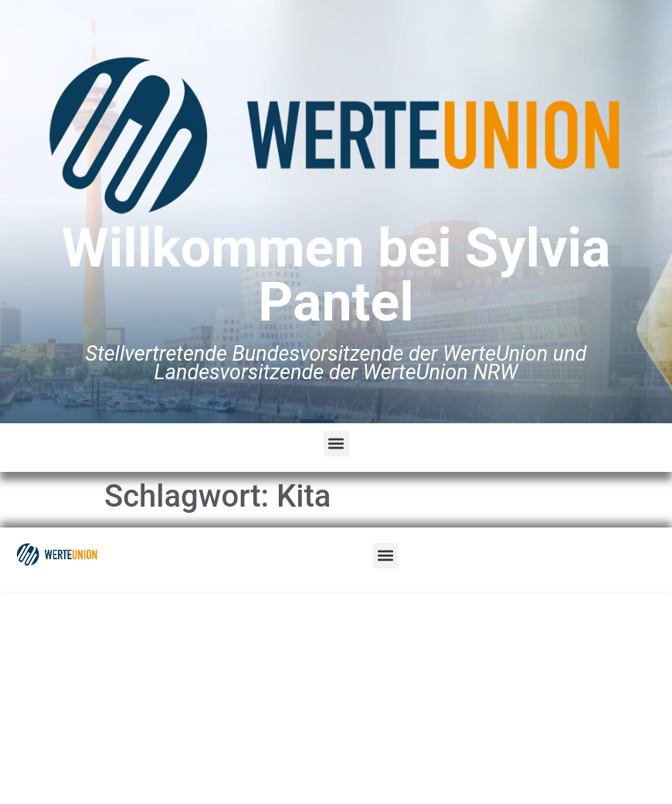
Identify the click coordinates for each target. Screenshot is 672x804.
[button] (336, 444)
